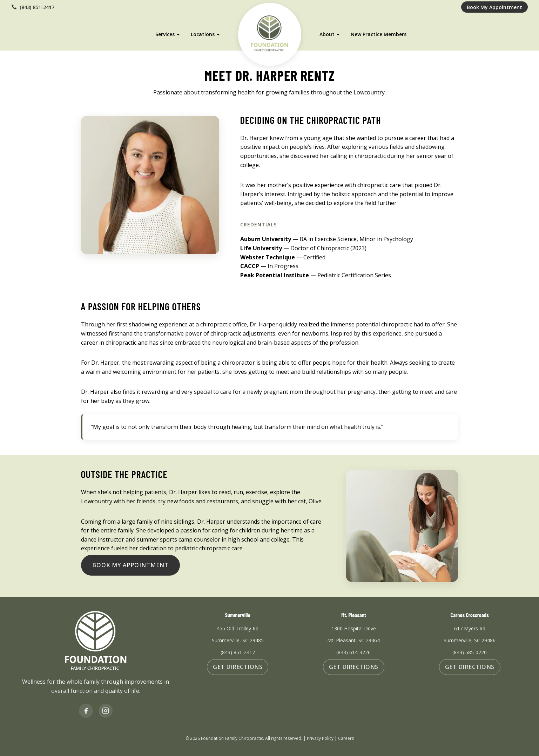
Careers (346, 738)
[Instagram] (106, 711)
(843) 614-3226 (353, 652)
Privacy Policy (320, 738)
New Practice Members (380, 32)
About (328, 32)
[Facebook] (86, 711)
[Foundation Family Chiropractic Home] (269, 32)
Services (164, 32)
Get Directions (238, 667)
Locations (202, 32)
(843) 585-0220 (470, 652)
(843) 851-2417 (33, 7)
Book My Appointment (494, 7)
